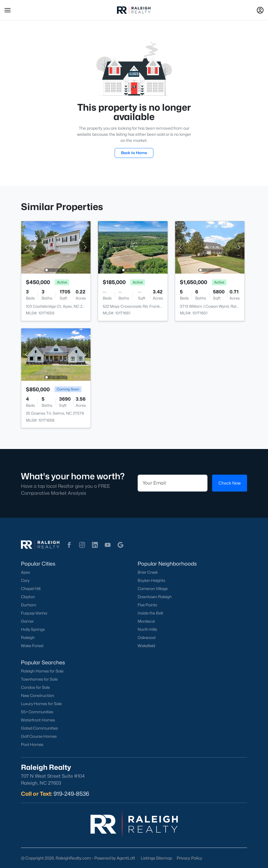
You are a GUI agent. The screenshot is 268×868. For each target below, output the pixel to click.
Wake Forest (32, 646)
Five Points (147, 605)
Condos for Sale (35, 687)
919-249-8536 (71, 794)
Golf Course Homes (39, 736)
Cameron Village (153, 589)
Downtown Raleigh (155, 597)
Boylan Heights (151, 580)
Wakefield (146, 646)
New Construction (38, 696)
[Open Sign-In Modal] (260, 10)
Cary (25, 580)
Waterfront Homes (38, 720)
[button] (8, 10)
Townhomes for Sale (39, 679)
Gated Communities (39, 728)
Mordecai (146, 621)
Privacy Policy (189, 858)
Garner (27, 621)
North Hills (147, 629)
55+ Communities (37, 712)
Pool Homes (32, 744)
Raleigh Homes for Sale (42, 671)
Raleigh (28, 638)
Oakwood (147, 638)
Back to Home (134, 153)
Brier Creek (148, 572)
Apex (25, 572)
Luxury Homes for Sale (41, 704)
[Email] (173, 483)
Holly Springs (33, 629)
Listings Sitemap (156, 858)
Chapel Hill (31, 589)
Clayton (28, 597)
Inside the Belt (150, 613)
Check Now (230, 483)
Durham (29, 605)
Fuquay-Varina (34, 613)
